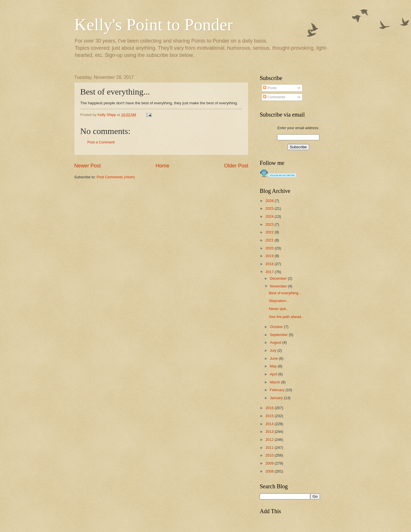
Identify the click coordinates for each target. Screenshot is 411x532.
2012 (270, 440)
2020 (270, 248)
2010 (270, 455)
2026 (270, 201)
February (278, 390)
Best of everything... (285, 293)
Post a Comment (101, 142)
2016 (270, 408)
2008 (270, 471)
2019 (270, 256)
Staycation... (279, 301)
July (273, 350)
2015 (270, 416)
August (276, 342)
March (275, 382)
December (279, 278)
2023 (270, 224)
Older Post (236, 166)
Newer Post (87, 166)
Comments (274, 97)
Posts (270, 88)
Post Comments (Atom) (116, 177)
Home (162, 166)
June (274, 358)
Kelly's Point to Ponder (154, 25)
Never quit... (279, 309)
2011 (270, 448)
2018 (270, 264)
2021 (270, 240)
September (279, 335)
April (274, 374)
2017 (270, 272)
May (274, 366)
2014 (270, 424)
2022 (270, 232)
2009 (270, 463)
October (277, 327)
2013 (270, 432)
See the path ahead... (286, 317)
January (277, 398)
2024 (270, 216)
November (279, 286)
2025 (270, 208)
